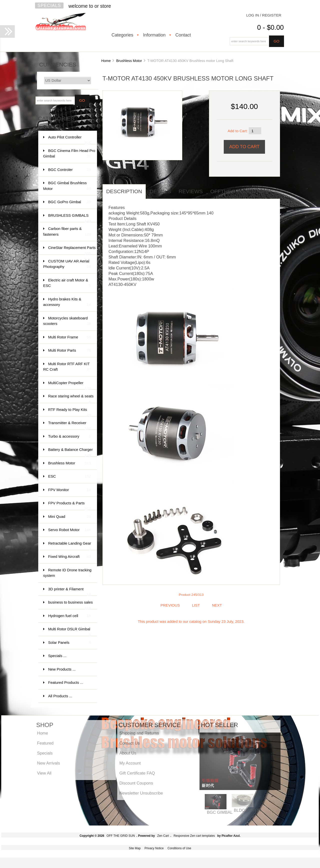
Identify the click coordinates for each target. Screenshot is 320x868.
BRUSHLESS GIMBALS (70, 218)
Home (106, 61)
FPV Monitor (70, 490)
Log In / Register (264, 15)
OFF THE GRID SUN (121, 836)
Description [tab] (124, 191)
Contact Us (129, 743)
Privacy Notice (154, 848)
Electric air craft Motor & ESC (67, 283)
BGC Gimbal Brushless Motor (67, 186)
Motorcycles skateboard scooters (67, 321)
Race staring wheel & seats (71, 399)
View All (44, 773)
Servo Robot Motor (70, 530)
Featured (45, 743)
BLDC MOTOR (247, 810)
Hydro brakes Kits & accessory (67, 302)
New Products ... (62, 669)
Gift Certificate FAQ (137, 773)
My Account (130, 763)
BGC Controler (70, 170)
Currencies (58, 65)
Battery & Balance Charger (70, 452)
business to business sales (70, 605)
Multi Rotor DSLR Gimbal (70, 631)
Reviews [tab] (191, 191)
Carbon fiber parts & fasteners (67, 232)
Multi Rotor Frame (70, 337)
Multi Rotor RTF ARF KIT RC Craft (67, 367)
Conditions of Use (179, 848)
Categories (122, 35)
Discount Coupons (136, 783)
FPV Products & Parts (70, 505)
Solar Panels (70, 643)
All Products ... (60, 696)
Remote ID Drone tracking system (67, 573)
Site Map (135, 848)
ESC (70, 476)
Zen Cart (163, 836)
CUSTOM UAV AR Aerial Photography (67, 264)
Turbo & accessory (70, 436)
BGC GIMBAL (220, 812)
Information (154, 35)
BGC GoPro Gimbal (70, 202)
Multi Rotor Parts (70, 351)
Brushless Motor (129, 61)
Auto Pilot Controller (70, 140)
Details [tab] (160, 191)
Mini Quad (70, 517)
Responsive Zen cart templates (194, 836)
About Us (128, 753)
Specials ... (57, 656)
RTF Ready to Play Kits (70, 412)
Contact (183, 35)
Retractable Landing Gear (70, 546)
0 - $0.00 (270, 27)
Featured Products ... (66, 682)
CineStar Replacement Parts (72, 250)
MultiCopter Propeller (70, 385)
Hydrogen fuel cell (70, 616)
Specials (49, 5)
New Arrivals (48, 763)
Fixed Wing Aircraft (70, 557)
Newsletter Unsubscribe (141, 793)
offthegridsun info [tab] (240, 191)
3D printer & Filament (70, 591)
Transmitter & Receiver (70, 425)
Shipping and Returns (139, 733)
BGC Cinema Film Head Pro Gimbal (69, 154)
